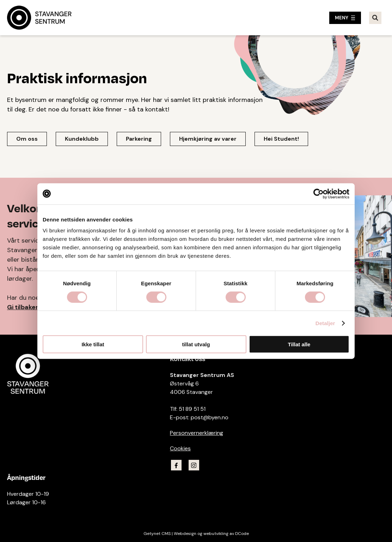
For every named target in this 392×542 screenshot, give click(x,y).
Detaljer (325, 323)
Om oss (27, 139)
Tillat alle (299, 344)
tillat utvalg (196, 344)
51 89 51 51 (192, 409)
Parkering (139, 139)
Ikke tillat (93, 344)
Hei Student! (281, 139)
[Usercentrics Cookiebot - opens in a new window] (318, 194)
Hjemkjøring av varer (208, 139)
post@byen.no (210, 417)
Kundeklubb (82, 139)
